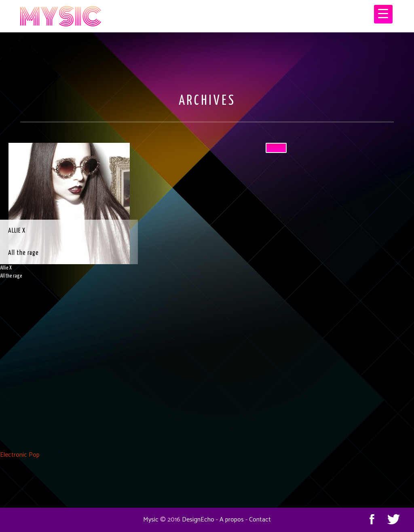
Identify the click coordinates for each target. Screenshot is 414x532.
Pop (34, 455)
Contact (260, 520)
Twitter (394, 519)
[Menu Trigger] (383, 14)
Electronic (14, 455)
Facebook (372, 519)
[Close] (276, 148)
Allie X (17, 231)
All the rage (23, 253)
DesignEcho (198, 520)
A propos (232, 520)
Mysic (151, 520)
